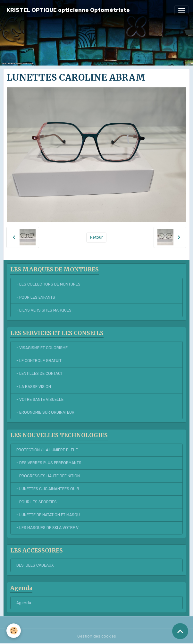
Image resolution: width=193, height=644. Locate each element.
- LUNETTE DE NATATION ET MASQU (48, 515)
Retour (96, 237)
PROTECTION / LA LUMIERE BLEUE (47, 450)
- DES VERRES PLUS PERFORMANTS (49, 463)
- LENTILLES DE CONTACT (40, 374)
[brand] (68, 10)
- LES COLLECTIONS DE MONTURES (48, 284)
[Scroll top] (180, 631)
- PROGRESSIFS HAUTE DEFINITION (48, 476)
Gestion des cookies (97, 636)
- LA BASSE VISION (34, 387)
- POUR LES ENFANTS (36, 297)
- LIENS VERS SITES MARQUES (44, 310)
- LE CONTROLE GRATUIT (39, 361)
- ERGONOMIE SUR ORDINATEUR (45, 412)
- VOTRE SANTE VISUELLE (40, 400)
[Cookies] (14, 631)
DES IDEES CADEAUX (35, 565)
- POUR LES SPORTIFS (37, 502)
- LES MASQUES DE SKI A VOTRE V (47, 528)
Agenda (24, 603)
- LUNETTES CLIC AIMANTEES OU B (48, 489)
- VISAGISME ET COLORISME (42, 348)
